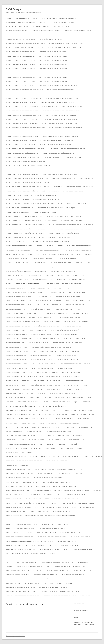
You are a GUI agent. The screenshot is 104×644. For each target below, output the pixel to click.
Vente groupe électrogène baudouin (46, 575)
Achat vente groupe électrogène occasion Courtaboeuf (24, 115)
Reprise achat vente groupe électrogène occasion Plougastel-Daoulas (71, 503)
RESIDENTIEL (66, 550)
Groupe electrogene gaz (52, 322)
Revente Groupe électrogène (83, 550)
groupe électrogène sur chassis (16, 360)
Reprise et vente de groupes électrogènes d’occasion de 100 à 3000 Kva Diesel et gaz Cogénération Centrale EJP (41, 516)
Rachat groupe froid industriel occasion (19, 486)
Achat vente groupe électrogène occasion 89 (53, 69)
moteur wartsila (11, 440)
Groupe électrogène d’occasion (41, 309)
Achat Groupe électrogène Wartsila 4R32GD (77, 31)
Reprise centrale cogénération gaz (83, 507)
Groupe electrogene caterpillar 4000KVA (78, 301)
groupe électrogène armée (77, 292)
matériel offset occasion (34, 431)
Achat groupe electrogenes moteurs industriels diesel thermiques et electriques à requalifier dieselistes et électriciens (44, 35)
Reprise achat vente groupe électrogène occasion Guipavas (64, 499)
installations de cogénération (16, 398)
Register (60, 495)
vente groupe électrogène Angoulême (18, 575)
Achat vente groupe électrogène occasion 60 (53, 60)
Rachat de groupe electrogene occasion (69, 474)
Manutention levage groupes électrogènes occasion (72, 419)
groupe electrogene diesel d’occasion (68, 309)
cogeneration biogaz (40, 263)
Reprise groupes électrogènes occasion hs (19, 533)
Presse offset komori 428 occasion (57, 461)
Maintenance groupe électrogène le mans (52, 406)
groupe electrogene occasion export (48, 339)
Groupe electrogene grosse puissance (18, 326)
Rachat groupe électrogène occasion (18, 478)
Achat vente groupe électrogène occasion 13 (20, 52)
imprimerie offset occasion (14, 393)
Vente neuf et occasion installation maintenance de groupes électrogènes (57, 592)
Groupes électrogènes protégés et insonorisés (45, 385)
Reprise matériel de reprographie (70, 533)
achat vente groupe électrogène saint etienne (21, 145)
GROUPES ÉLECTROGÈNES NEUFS (74, 381)
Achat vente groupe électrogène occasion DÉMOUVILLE (23, 119)
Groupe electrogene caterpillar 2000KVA (19, 301)
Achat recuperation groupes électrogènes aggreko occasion (25, 43)
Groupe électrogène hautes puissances (47, 326)
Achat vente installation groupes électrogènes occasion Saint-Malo (28, 166)
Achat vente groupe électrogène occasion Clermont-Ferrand (61, 111)
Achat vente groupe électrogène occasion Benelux (62, 98)
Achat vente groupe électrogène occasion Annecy (63, 90)
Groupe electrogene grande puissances (76, 322)
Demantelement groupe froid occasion (63, 271)
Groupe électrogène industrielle (16, 334)
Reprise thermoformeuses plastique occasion (20, 550)
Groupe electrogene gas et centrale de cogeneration (23, 322)
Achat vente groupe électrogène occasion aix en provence (24, 90)
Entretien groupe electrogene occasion (29, 284)
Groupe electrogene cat (43, 297)
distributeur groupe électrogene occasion (71, 280)
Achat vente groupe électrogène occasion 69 (20, 65)
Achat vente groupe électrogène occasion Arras (21, 94)
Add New (60, 246)
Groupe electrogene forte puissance (41, 318)
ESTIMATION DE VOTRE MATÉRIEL (40, 288)
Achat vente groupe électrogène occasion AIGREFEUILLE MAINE (58, 86)
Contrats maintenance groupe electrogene (20, 267)
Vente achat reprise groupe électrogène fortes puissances (52, 571)
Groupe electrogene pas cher (15, 343)
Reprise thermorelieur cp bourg (49, 550)
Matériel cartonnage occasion (70, 423)
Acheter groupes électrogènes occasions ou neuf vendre (24, 246)
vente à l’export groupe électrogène (18, 571)
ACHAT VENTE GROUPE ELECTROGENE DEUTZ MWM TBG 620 (64, 48)
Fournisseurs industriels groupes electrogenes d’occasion (25, 292)
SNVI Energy (14, 9)
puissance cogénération (45, 474)
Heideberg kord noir (12, 389)
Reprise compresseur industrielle (16, 512)
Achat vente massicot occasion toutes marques (73, 204)
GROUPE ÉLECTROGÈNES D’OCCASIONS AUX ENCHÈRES (76, 364)
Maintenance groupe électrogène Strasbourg (21, 415)
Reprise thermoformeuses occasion (67, 545)
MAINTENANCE (86, 402)
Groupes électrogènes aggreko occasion (19, 372)
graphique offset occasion (56, 292)
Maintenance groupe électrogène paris (49, 410)
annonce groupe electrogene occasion (18, 250)
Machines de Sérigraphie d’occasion (28, 402)
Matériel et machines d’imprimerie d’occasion (46, 427)
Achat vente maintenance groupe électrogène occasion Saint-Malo (27, 183)
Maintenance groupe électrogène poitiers (79, 410)
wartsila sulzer (85, 596)
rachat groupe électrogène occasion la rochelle (22, 482)
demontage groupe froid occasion (17, 280)
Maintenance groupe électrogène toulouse (53, 415)
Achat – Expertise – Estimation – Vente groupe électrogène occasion (27, 27)
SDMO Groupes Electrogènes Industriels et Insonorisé (29, 554)
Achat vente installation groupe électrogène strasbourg (63, 157)
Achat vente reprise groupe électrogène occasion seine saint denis (71, 229)
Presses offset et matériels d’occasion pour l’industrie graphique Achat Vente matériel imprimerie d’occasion (40, 469)
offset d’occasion (67, 448)
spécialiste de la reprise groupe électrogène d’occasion (71, 558)
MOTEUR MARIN (78, 436)
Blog (79, 254)
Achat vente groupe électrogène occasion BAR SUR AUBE (24, 98)
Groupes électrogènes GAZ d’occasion (18, 381)
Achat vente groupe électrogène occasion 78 (20, 69)
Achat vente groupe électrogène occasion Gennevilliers (60, 124)
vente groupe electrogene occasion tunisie (59, 583)
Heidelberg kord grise (54, 389)
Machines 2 (9, 402)
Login (89, 398)
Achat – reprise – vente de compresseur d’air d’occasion (59, 18)
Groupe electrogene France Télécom (68, 318)
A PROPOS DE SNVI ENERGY (22, 18)
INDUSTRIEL (30, 393)
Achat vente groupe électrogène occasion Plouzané (23, 136)
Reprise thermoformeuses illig (42, 545)
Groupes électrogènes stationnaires (76, 385)
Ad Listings (50, 246)
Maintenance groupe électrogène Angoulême (20, 406)
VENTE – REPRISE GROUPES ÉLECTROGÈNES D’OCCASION (70, 566)
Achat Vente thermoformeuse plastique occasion (55, 237)
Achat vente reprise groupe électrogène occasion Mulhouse (25, 225)
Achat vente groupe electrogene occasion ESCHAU (22, 124)
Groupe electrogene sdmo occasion (41, 356)
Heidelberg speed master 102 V (74, 389)
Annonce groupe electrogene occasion (48, 250)
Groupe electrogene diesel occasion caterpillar (21, 313)
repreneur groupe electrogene (77, 495)
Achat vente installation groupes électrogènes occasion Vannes (27, 170)
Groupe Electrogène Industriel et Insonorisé (65, 330)
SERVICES (53, 554)
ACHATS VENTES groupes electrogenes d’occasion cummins (51, 242)
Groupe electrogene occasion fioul (75, 339)
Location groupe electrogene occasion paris (69, 398)
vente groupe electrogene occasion (77, 579)
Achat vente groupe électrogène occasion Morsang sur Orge (25, 128)
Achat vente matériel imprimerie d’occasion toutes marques (56, 208)
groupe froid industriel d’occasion (17, 368)
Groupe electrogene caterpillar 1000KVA (68, 297)
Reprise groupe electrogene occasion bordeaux (49, 520)
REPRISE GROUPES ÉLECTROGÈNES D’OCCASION (52, 528)
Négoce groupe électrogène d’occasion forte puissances (24, 444)
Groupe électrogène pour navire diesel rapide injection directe (51, 347)
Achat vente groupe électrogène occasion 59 (20, 60)
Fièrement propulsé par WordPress (15, 636)
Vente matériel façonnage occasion (17, 592)
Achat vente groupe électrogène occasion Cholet (22, 111)
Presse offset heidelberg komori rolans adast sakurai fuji (24, 461)
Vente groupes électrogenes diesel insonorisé (21, 587)
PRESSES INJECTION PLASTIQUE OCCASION (18, 465)
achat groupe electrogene (61, 27)
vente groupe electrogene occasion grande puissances (24, 583)
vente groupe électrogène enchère (73, 575)
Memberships (50, 436)
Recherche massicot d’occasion (16, 495)
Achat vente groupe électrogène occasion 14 (53, 52)
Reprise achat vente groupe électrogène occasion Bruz (23, 499)
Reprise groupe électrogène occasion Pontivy (56, 524)
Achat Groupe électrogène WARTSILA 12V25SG (46, 31)
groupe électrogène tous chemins (68, 360)
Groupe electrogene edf (81, 313)
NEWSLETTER (50, 444)
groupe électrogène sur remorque (42, 360)
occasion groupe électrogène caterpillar (44, 448)
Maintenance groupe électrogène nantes (19, 410)
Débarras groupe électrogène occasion (19, 271)
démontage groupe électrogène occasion (71, 275)
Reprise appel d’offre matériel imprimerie (18, 507)
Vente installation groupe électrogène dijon (53, 587)
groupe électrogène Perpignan (38, 343)
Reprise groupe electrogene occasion (18, 520)
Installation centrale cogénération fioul (63, 393)
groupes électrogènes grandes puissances (48, 381)
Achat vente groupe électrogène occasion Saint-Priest (61, 136)
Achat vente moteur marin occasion (17, 212)
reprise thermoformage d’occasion (17, 545)
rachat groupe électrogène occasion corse (48, 478)
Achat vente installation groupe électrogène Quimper (23, 157)
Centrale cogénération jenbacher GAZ (43, 259)
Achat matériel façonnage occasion (51, 39)
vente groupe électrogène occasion (50, 579)
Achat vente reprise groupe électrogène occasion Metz (64, 216)
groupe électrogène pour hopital (17, 347)
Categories (88, 254)
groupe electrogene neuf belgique (66, 334)
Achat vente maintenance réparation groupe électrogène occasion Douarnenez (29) (33, 200)
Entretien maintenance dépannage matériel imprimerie (64, 284)
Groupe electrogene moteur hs (41, 334)
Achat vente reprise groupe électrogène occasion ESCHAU (24, 216)
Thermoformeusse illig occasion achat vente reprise (57, 562)
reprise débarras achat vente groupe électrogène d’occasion (50, 512)
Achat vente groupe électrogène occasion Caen (21, 102)
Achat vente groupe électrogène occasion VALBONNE (57, 140)
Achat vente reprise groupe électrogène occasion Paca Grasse (26, 229)
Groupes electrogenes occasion (16, 385)
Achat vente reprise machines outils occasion (20, 237)
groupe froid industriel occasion (43, 368)
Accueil (8, 18)
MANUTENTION (10, 419)
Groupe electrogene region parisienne (44, 351)
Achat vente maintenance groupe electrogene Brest (23, 174)
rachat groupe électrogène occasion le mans (56, 482)
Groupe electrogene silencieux (67, 356)
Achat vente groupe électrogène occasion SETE (21, 140)
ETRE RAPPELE (57, 288)
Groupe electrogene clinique (75, 305)
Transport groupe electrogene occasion (30, 566)
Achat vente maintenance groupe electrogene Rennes (66, 191)
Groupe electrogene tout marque (17, 364)
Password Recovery (12, 453)
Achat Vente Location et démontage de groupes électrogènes (71, 170)
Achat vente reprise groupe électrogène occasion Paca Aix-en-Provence (71, 225)
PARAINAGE (80, 448)
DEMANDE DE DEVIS (41, 271)
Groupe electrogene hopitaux (15, 330)
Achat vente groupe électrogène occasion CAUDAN (22, 107)
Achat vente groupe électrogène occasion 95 (20, 86)
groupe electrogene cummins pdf (17, 309)
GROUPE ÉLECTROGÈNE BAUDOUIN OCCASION (19, 297)
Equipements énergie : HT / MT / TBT (17, 288)
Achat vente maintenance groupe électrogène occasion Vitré (25, 191)
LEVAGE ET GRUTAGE (35, 398)
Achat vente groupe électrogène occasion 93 (20, 81)
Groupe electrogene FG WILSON (16, 318)
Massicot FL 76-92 (11, 423)
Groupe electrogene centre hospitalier (49, 305)
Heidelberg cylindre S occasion (33, 389)
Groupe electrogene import (38, 330)
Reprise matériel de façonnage (46, 533)
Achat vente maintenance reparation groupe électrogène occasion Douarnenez (31, 195)
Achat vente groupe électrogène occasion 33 (20, 56)
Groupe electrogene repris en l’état (71, 351)
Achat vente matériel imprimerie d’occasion (20, 208)
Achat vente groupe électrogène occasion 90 (20, 73)
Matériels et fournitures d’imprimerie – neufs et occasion (24, 436)
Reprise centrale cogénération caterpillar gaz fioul (52, 507)
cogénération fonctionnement (61, 263)
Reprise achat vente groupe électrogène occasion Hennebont (25, 503)
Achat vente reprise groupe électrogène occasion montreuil (64, 221)
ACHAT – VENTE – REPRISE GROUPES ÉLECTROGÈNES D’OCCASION (57, 22)
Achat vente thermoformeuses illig (17, 242)
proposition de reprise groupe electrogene (19, 474)
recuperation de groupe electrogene (42, 495)
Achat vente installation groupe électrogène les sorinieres (25, 149)
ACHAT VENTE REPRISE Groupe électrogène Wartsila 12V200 (66, 233)
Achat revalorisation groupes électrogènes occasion (66, 43)
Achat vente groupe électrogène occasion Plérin (21, 132)
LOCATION (48, 398)
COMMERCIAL (79, 263)
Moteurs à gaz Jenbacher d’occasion (32, 440)
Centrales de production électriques (18, 263)
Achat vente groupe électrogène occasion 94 (53, 81)
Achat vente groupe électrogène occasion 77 (53, 65)
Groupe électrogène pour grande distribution (67, 343)
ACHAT (35, 18)
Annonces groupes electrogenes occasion (78, 250)
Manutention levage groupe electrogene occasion (35, 419)
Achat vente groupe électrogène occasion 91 (53, 73)
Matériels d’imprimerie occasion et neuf (59, 431)
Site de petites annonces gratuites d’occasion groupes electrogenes (28, 558)
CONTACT (89, 263)
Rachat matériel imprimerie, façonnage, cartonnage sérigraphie (56, 486)
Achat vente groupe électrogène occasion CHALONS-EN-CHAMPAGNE (63, 107)
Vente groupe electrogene (83, 571)
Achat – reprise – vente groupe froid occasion (20, 22)
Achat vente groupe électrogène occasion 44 (53, 56)
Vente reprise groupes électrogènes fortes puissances (23, 596)
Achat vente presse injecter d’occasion (45, 212)
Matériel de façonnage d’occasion (17, 427)
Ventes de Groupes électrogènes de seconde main (60, 596)
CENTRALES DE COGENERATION (68, 259)
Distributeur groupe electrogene (43, 280)
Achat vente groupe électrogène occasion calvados (57, 102)
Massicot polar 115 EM (28, 423)
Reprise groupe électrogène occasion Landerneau (22, 524)
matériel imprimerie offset (14, 431)
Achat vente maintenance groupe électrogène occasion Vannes (73, 187)
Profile (81, 469)
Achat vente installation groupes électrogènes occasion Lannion (27, 162)
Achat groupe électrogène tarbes (17, 31)
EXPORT (68, 288)
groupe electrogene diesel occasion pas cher (55, 313)
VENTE (49, 566)
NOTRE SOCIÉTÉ (74, 444)
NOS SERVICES (61, 444)
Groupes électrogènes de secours (72, 372)
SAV (7, 554)
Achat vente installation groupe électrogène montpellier (66, 149)
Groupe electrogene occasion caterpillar (19, 339)
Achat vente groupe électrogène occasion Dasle (61, 115)
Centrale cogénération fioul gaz (16, 259)
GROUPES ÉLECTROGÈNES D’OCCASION (47, 372)
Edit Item (9, 284)
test (7, 562)
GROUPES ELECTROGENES (65, 368)
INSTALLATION (42, 393)
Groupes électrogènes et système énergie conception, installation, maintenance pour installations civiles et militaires (44, 377)
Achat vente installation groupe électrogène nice (22, 153)
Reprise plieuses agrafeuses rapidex (81, 537)
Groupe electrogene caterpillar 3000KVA (48, 301)
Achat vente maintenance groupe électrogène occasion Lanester (72, 178)
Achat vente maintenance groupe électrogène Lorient (60, 174)
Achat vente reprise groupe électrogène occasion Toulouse (25, 233)
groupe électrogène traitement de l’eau (44, 364)
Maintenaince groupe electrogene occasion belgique (60, 402)
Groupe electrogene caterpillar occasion (19, 305)
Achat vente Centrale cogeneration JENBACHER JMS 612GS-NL (25, 48)
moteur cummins (64, 436)
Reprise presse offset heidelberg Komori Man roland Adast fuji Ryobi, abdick (30, 541)
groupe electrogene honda (72, 326)
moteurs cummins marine (77, 440)
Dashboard (67, 267)
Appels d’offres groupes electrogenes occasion (58, 254)
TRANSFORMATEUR (83, 562)
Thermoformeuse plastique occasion (25, 562)
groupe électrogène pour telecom (17, 351)
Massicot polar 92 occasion (48, 423)
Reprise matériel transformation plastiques (52, 537)
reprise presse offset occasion (67, 541)
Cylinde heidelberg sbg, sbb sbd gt (49, 267)
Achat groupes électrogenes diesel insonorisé (21, 39)
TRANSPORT (9, 566)
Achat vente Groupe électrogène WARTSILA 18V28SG (55, 145)
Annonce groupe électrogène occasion (80, 246)
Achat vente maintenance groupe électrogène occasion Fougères (27, 178)
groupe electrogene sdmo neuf (16, 356)
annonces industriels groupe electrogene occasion (23, 254)
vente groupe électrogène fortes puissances (20, 579)
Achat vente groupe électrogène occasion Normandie (66, 128)
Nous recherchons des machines (16, 448)
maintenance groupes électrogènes (83, 415)
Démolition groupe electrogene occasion (40, 275)
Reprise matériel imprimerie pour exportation (20, 537)
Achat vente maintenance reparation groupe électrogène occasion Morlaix (30, 204)
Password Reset (27, 453)
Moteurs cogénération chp (56, 440)
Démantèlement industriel (14, 275)
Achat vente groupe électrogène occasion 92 (20, 77)
